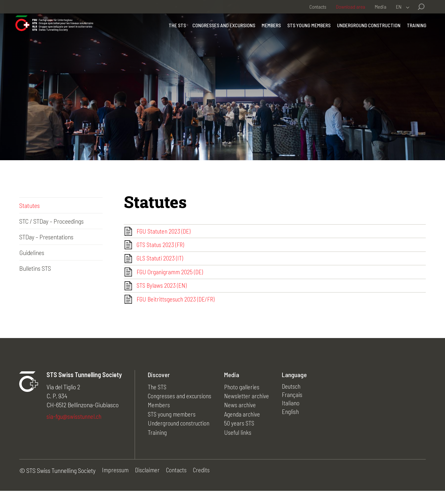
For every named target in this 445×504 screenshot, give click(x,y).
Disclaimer (148, 483)
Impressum (116, 483)
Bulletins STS (35, 268)
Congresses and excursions (220, 33)
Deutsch (295, 399)
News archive (243, 417)
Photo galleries (245, 399)
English (294, 426)
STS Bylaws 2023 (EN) (162, 295)
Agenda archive (245, 426)
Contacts (318, 7)
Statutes (29, 205)
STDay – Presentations (46, 237)
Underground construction (365, 33)
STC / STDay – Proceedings (51, 221)
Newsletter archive (249, 408)
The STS (173, 33)
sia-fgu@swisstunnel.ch (75, 429)
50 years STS (242, 435)
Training (413, 33)
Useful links (241, 444)
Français (296, 408)
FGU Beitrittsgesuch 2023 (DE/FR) (177, 311)
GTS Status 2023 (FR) (162, 248)
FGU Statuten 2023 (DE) (165, 232)
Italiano (294, 417)
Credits (204, 483)
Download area (351, 7)
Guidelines (32, 252)
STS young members (305, 33)
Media (381, 7)
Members (267, 33)
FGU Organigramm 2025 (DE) (171, 279)
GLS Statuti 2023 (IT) (161, 264)
